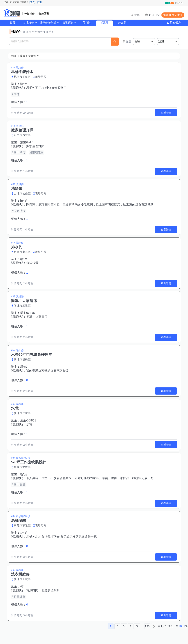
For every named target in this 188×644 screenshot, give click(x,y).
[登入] (32, 2)
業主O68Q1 (29, 420)
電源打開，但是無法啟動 (44, 590)
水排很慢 (33, 263)
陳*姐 (24, 201)
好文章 (122, 23)
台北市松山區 (23, 193)
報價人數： (20, 102)
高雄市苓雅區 (23, 525)
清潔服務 (68, 23)
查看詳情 (165, 113)
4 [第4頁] (130, 626)
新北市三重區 (23, 306)
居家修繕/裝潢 (48, 23)
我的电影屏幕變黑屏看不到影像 (48, 370)
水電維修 (29, 23)
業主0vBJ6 (28, 313)
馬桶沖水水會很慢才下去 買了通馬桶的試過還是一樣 (62, 536)
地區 (137, 41)
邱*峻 (24, 367)
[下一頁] (154, 626)
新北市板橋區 (23, 359)
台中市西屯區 (23, 135)
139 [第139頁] (147, 626)
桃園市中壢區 (23, 467)
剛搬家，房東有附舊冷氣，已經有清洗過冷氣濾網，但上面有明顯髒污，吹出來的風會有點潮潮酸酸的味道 (98, 205)
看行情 (87, 23)
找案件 (104, 23)
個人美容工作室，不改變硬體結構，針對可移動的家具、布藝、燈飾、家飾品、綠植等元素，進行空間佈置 (98, 478)
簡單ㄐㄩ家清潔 (37, 317)
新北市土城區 (23, 579)
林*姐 (24, 533)
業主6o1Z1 (28, 142)
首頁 (12, 23)
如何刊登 (154, 15)
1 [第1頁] (111, 626)
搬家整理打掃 (36, 146)
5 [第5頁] (137, 626)
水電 (30, 424)
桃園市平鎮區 (23, 77)
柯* (23, 586)
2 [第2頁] (117, 626)
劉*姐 (24, 84)
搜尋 (137, 15)
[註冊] (40, 2)
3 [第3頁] (124, 626)
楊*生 (24, 259)
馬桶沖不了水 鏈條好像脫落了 (47, 88)
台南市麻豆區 (23, 252)
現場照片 (41, 77)
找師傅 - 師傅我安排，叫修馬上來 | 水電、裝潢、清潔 (12, 13)
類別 (161, 41)
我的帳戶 (175, 23)
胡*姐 (24, 474)
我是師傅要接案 (173, 15)
